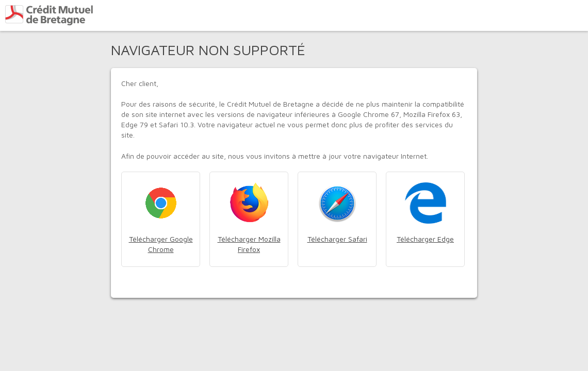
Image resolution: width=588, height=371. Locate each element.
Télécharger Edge (425, 239)
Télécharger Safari (337, 239)
